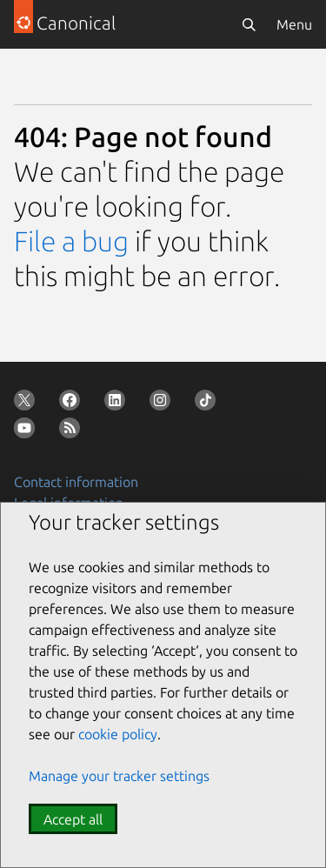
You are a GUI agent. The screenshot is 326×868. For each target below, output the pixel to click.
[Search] (249, 24)
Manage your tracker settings (119, 776)
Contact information (76, 482)
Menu (294, 24)
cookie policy (118, 734)
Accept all (73, 819)
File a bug (71, 241)
